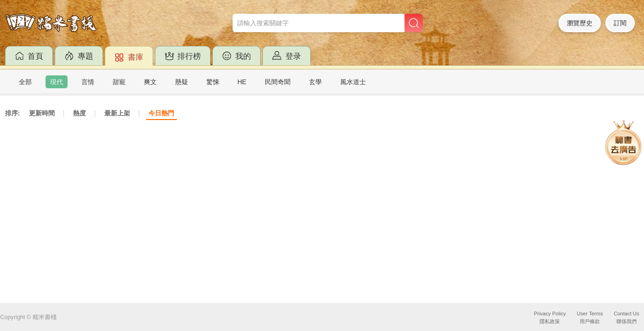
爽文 (150, 82)
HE (242, 82)
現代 (57, 82)
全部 (25, 82)
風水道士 (353, 82)
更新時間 (42, 113)
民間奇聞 (278, 82)
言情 (88, 82)
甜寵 (119, 82)
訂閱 (620, 23)
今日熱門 (161, 113)
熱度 (80, 113)
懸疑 (182, 82)
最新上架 (117, 113)
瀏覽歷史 (580, 23)
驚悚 (213, 82)
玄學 (315, 82)
